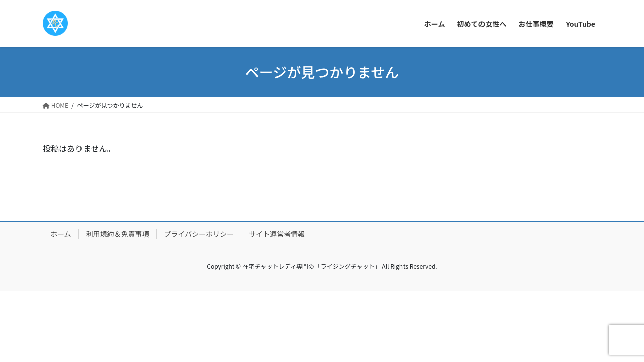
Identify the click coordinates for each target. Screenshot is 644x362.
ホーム (61, 234)
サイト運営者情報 (277, 234)
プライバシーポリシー (199, 234)
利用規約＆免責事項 (118, 234)
